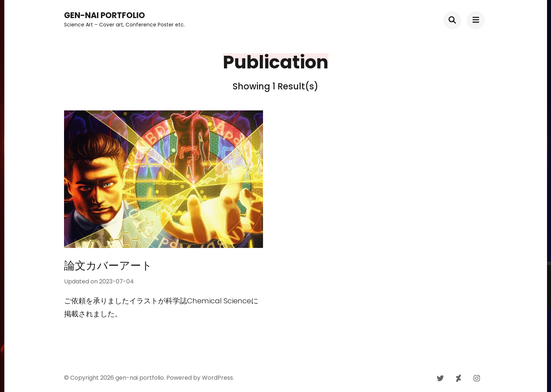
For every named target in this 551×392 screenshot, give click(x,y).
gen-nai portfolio (105, 15)
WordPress (217, 378)
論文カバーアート (114, 266)
